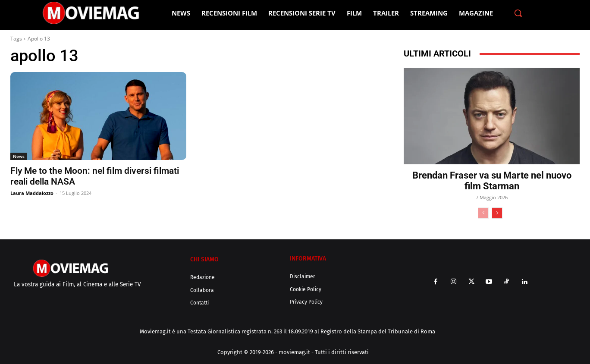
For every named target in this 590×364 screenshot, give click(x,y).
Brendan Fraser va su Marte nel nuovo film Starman (492, 181)
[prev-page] (483, 213)
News (19, 156)
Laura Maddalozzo (32, 193)
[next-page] (497, 213)
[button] (518, 13)
